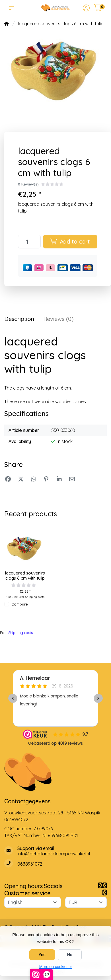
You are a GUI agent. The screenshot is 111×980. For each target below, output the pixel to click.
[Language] (33, 902)
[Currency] (86, 902)
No (70, 955)
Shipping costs (35, 597)
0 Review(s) (28, 184)
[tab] (58, 320)
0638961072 (16, 820)
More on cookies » (55, 967)
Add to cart (70, 241)
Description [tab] (19, 319)
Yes (42, 955)
